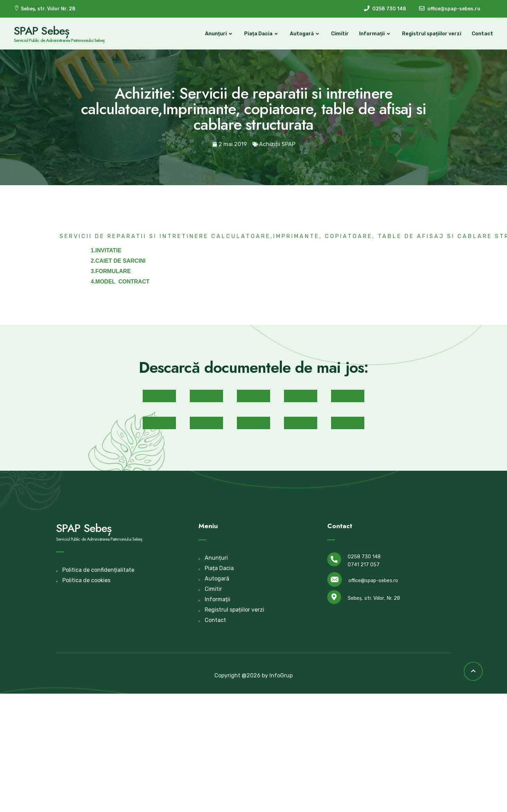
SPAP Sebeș (42, 31)
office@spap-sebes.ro (373, 581)
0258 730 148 (364, 557)
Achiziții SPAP (277, 144)
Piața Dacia (262, 34)
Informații (375, 34)
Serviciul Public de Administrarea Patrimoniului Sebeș (59, 40)
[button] (159, 396)
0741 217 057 (364, 565)
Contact (482, 34)
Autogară (305, 34)
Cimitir (340, 34)
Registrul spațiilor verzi (432, 34)
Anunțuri (219, 34)
